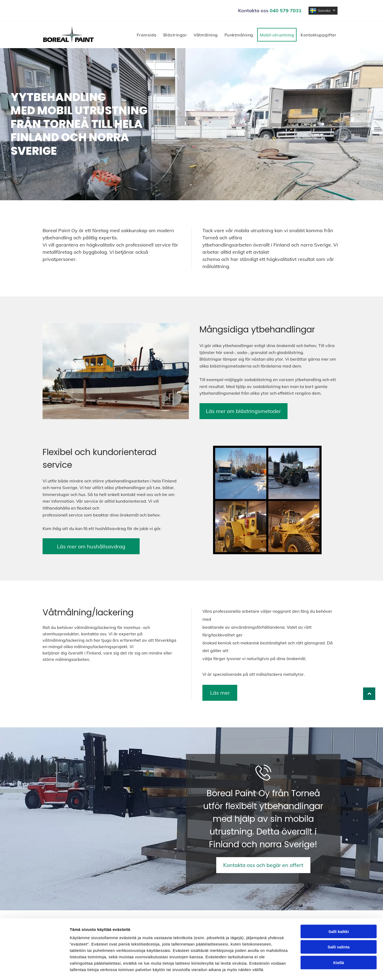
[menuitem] (147, 35)
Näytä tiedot (284, 969)
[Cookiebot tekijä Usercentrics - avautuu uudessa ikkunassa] (34, 970)
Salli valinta (339, 925)
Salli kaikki (339, 910)
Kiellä (339, 941)
